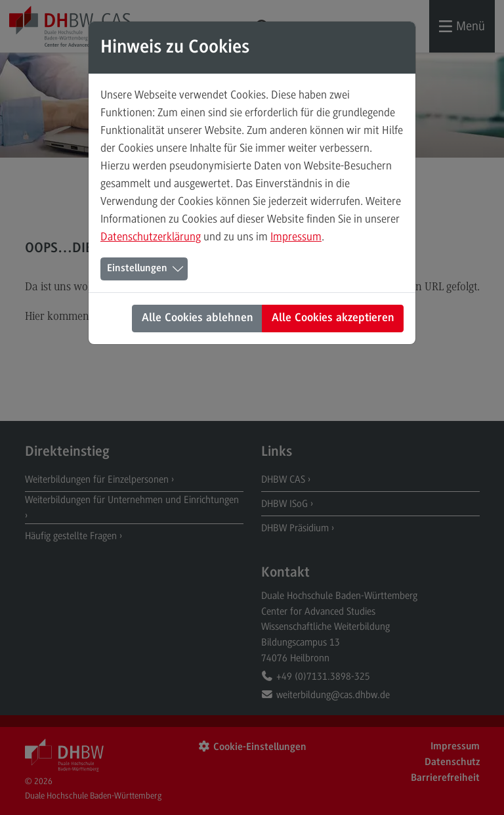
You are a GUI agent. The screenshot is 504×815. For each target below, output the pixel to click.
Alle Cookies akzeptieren (333, 319)
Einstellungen (137, 269)
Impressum (296, 236)
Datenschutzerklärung (151, 236)
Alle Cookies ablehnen (198, 319)
